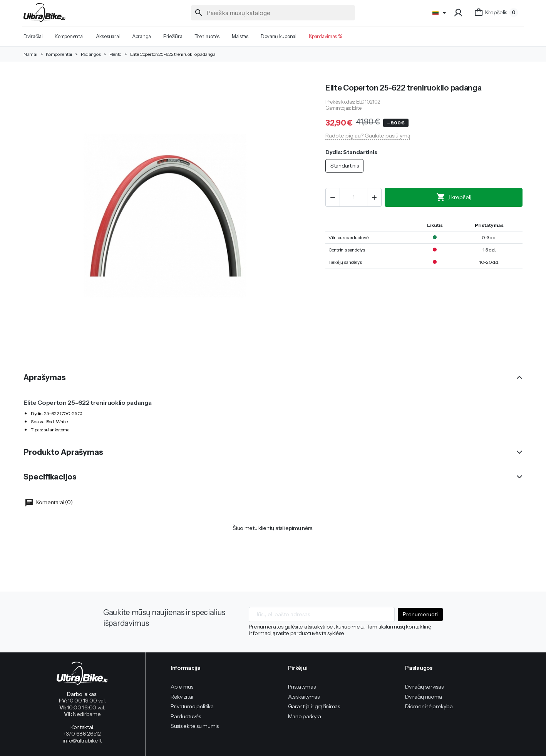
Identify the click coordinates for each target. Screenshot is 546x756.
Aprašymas (45, 377)
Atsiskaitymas (304, 697)
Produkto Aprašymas (63, 452)
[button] (459, 13)
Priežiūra (173, 36)
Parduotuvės (186, 716)
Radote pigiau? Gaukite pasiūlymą (368, 136)
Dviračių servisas (424, 687)
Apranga (142, 36)
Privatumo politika (192, 706)
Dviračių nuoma (424, 697)
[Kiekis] (353, 197)
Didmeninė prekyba (429, 706)
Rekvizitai (182, 697)
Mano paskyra (305, 716)
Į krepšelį (454, 197)
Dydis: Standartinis (351, 152)
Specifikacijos (50, 477)
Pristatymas (302, 687)
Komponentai (69, 36)
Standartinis (344, 166)
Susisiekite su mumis (195, 726)
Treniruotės (207, 36)
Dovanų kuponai (279, 36)
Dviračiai (33, 36)
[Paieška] (273, 13)
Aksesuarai (108, 36)
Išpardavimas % (325, 36)
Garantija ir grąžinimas (314, 706)
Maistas (240, 36)
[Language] (441, 13)
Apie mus (182, 687)
